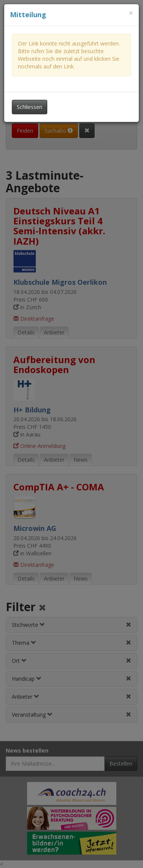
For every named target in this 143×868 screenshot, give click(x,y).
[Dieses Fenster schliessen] (131, 13)
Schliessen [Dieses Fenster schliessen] (30, 107)
